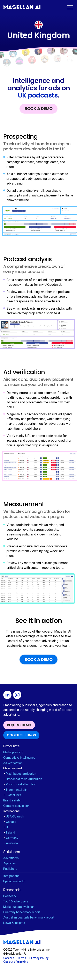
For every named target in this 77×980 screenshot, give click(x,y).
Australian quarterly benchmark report (29, 917)
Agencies (10, 863)
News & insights (14, 923)
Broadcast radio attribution (23, 779)
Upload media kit (14, 881)
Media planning (13, 752)
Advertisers (11, 858)
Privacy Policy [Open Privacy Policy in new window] (39, 958)
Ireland (10, 833)
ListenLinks (13, 795)
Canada (10, 822)
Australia (11, 843)
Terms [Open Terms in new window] (22, 958)
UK (7, 827)
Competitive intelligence (19, 758)
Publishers (10, 869)
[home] (22, 7)
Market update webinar (19, 907)
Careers (9, 958)
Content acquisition (16, 806)
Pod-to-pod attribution (20, 784)
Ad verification (13, 763)
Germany (11, 838)
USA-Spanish (14, 816)
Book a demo (38, 109)
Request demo (19, 725)
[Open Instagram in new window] (18, 696)
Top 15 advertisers (16, 901)
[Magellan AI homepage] (22, 942)
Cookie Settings (21, 735)
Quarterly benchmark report (22, 912)
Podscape (10, 896)
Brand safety (12, 800)
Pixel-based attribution (20, 774)
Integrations (11, 876)
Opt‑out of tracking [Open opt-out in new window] (16, 962)
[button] (70, 7)
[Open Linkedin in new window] (8, 696)
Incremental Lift (16, 790)
